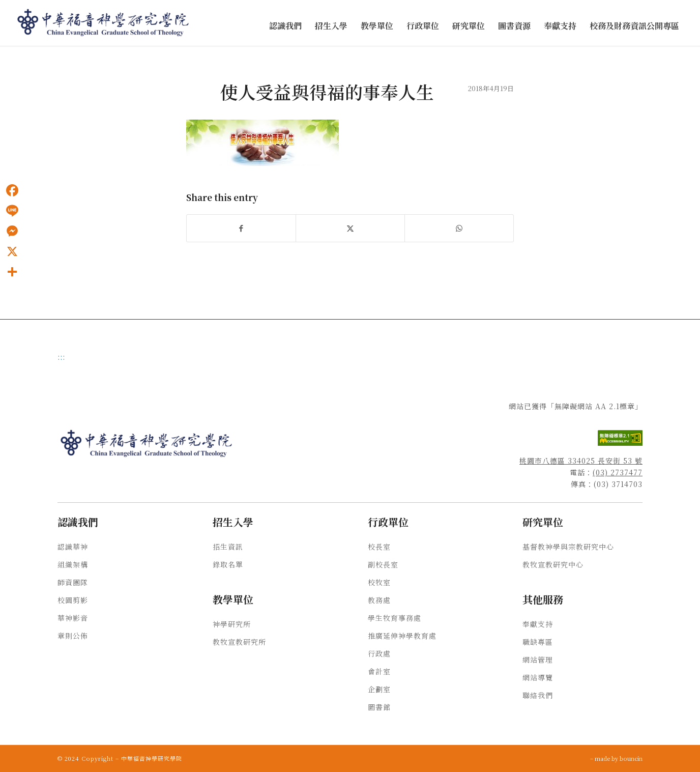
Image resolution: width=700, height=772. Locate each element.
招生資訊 (228, 547)
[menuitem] (285, 26)
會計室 (379, 671)
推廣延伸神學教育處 (402, 636)
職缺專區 (538, 642)
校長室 (379, 547)
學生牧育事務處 (395, 618)
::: (61, 357)
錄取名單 (228, 564)
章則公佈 (73, 636)
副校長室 (383, 564)
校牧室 (379, 582)
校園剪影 (73, 600)
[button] (285, 26)
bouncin (631, 758)
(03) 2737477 (618, 472)
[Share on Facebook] (241, 228)
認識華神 (73, 547)
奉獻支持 (538, 624)
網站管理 (538, 660)
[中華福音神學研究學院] (104, 23)
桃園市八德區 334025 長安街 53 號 (581, 461)
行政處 (379, 653)
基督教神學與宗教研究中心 (568, 547)
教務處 (379, 600)
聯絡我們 (538, 695)
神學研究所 (232, 624)
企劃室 (379, 689)
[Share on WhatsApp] (459, 228)
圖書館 (379, 707)
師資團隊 (73, 582)
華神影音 (73, 618)
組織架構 (73, 564)
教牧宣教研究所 (239, 642)
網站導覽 (538, 677)
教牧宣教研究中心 (553, 564)
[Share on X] (350, 228)
